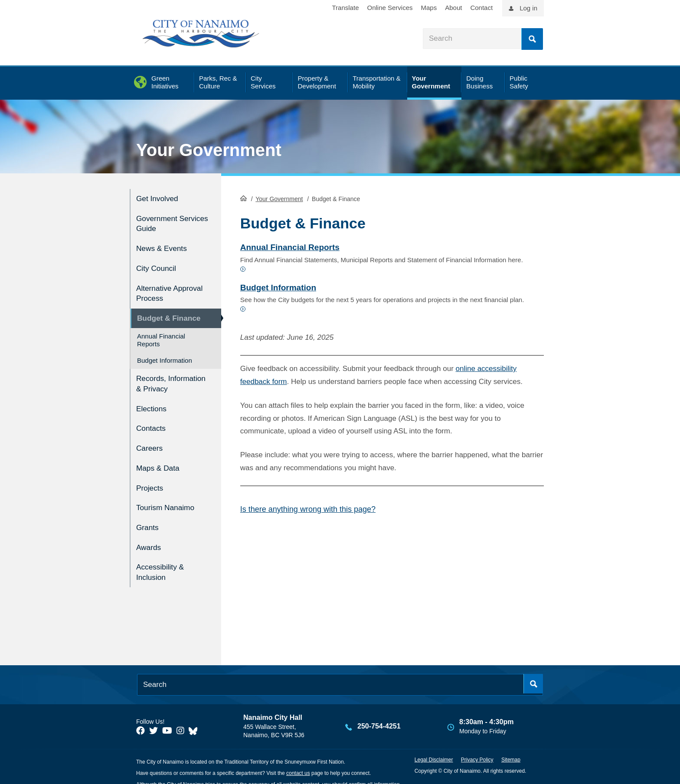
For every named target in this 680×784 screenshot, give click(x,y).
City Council (158, 263)
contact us (298, 761)
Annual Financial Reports (161, 332)
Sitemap (511, 748)
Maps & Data (160, 464)
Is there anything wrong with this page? (308, 509)
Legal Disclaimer (434, 748)
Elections (153, 408)
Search (532, 39)
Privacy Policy (477, 748)
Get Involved (159, 198)
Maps (429, 8)
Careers (151, 445)
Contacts (152, 427)
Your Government (209, 150)
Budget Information (165, 352)
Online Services (390, 8)
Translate (346, 8)
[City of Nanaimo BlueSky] (195, 719)
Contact (481, 8)
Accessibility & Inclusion (162, 561)
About (453, 8)
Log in (528, 8)
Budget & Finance (172, 311)
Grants (149, 519)
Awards (150, 538)
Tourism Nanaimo (168, 501)
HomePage (244, 198)
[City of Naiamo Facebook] (141, 719)
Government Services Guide (164, 221)
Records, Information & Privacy (161, 379)
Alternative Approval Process (168, 287)
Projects (151, 482)
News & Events (164, 245)
